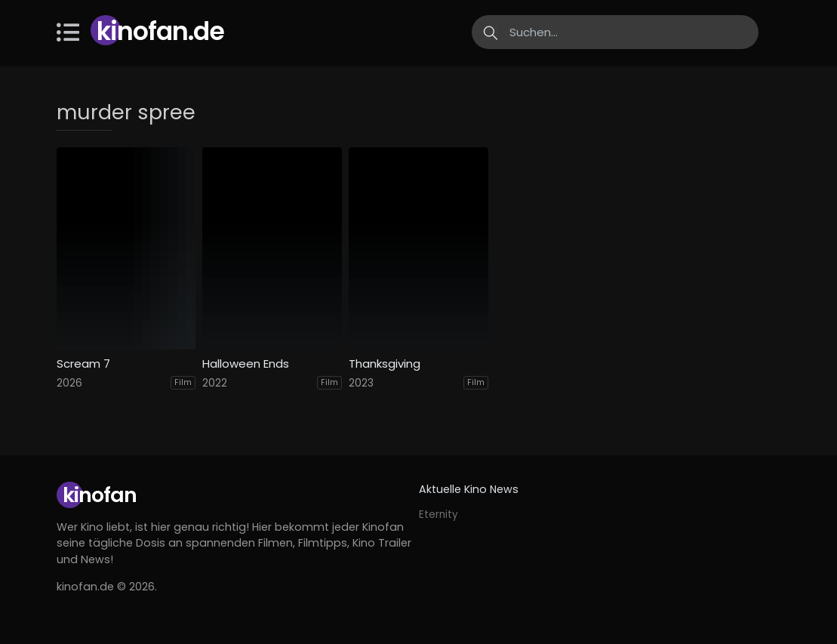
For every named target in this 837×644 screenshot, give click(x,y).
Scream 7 (83, 364)
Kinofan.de (160, 31)
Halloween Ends (246, 364)
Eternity (439, 515)
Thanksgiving (385, 364)
